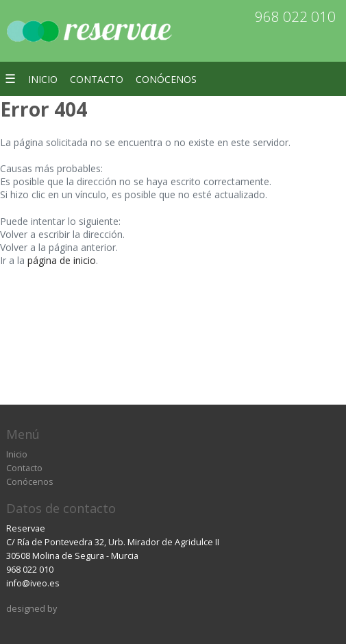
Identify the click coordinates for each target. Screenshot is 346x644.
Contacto (97, 79)
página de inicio (62, 260)
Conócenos (166, 79)
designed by (32, 609)
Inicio (43, 79)
